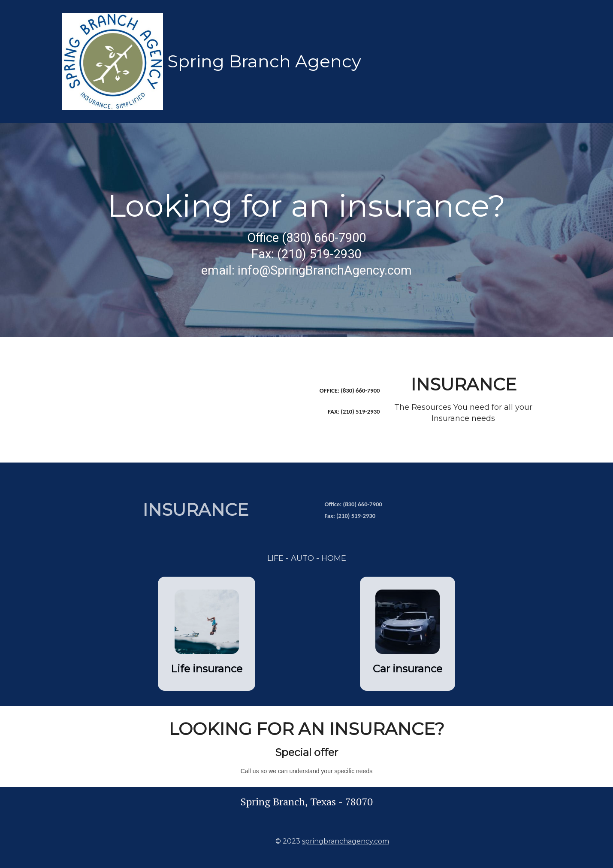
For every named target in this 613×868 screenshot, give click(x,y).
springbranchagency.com (346, 841)
